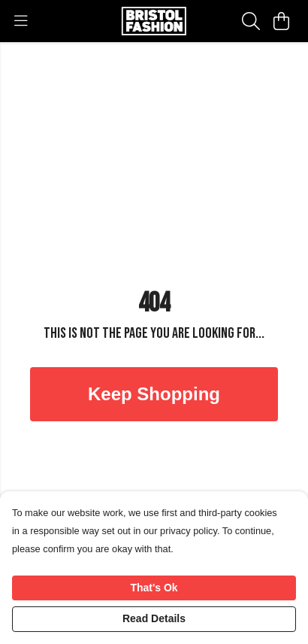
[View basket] (281, 21)
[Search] (251, 21)
